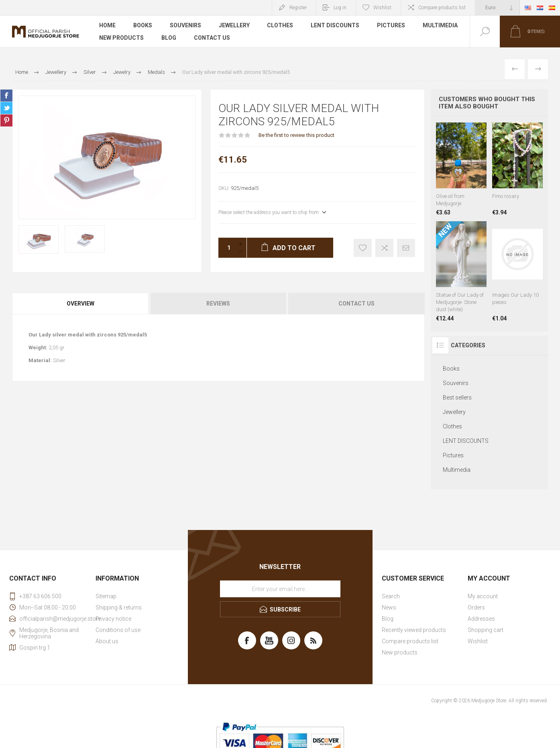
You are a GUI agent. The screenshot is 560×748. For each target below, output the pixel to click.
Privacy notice (113, 619)
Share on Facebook (6, 96)
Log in (340, 8)
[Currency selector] (497, 8)
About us (107, 641)
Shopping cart (486, 630)
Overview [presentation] (80, 304)
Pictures (391, 26)
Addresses (481, 619)
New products (121, 38)
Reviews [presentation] (218, 304)
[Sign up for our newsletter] (280, 589)
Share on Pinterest (6, 120)
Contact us (212, 38)
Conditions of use (118, 630)
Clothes (280, 26)
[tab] (81, 304)
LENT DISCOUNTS (335, 26)
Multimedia (441, 26)
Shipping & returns (119, 607)
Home (107, 26)
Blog (169, 38)
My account (483, 596)
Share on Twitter (6, 108)
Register (298, 8)
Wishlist (478, 641)
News (389, 607)
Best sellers (457, 397)
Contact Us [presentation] (356, 304)
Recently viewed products (414, 630)
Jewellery (234, 26)
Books (143, 26)
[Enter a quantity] (226, 248)
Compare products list (442, 8)
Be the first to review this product (296, 135)
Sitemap (106, 596)
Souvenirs (185, 26)
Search (391, 596)
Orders (476, 607)
